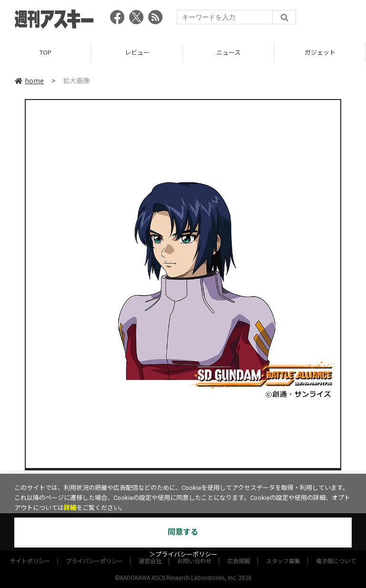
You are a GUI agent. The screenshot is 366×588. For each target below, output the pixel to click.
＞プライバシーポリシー (183, 554)
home (29, 80)
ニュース (229, 52)
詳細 (70, 508)
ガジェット (320, 52)
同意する (183, 532)
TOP (46, 52)
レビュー (137, 52)
